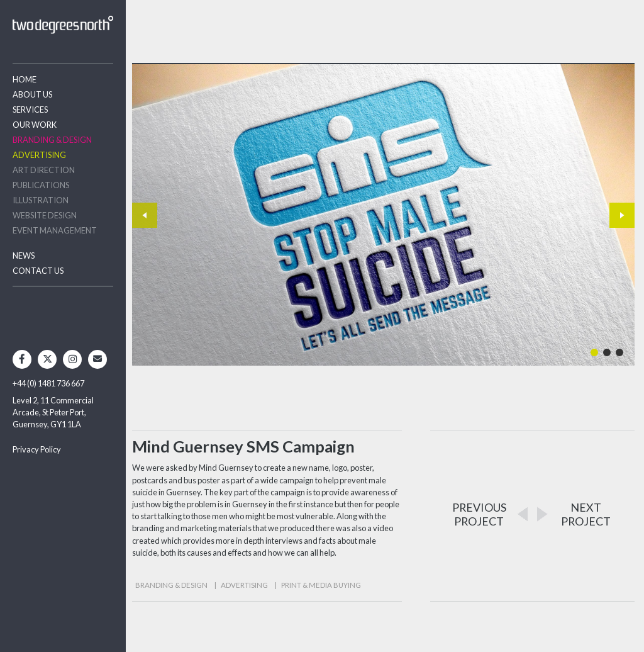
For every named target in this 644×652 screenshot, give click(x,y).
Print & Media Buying (321, 585)
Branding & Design (52, 140)
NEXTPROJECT (586, 514)
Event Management (55, 230)
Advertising (39, 155)
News (24, 256)
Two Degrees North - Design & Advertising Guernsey (63, 25)
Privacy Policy (37, 449)
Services (30, 110)
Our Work (35, 125)
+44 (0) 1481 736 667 (48, 383)
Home (25, 79)
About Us (32, 94)
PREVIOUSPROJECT (479, 514)
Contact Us (38, 271)
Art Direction (44, 170)
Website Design (45, 215)
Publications (41, 185)
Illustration (41, 200)
